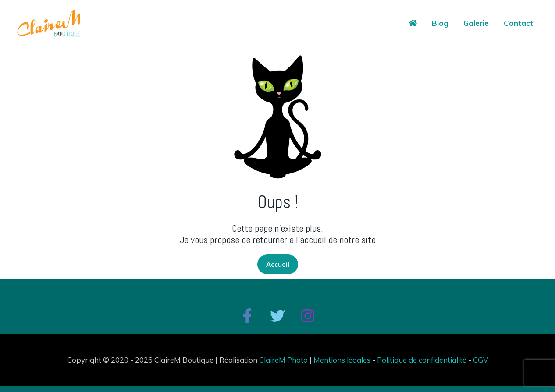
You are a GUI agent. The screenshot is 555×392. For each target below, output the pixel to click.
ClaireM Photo (283, 360)
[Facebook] (247, 316)
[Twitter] (277, 316)
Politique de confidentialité (422, 360)
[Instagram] (308, 316)
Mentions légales (342, 360)
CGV (481, 360)
